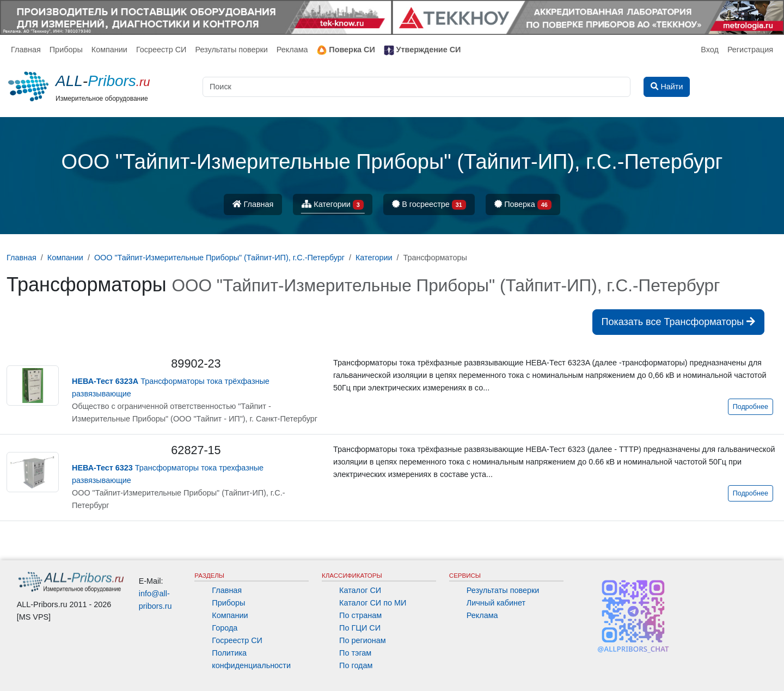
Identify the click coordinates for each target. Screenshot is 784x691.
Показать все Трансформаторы (678, 322)
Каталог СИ (360, 590)
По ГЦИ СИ (360, 628)
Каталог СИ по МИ (373, 603)
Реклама (292, 50)
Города (225, 628)
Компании (109, 50)
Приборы (66, 50)
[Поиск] (416, 87)
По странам (360, 615)
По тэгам (355, 653)
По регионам (363, 640)
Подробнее (751, 407)
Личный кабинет (496, 603)
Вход (710, 50)
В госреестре (429, 205)
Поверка (523, 205)
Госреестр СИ (161, 50)
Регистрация (750, 50)
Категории (333, 205)
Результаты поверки (231, 50)
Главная (26, 50)
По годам (356, 665)
